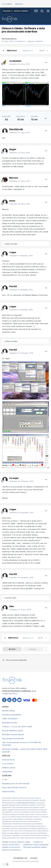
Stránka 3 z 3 (28, 51)
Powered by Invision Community (26, 861)
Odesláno (20, 64)
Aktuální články (8, 711)
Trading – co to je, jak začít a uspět (17, 726)
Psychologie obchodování (13, 738)
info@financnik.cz (10, 693)
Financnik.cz (11, 39)
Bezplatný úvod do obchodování (16, 783)
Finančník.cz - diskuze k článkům (29, 41)
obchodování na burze (26, 803)
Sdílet (12, 649)
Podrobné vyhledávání (12, 715)
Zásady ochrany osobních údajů (16, 842)
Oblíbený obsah (9, 768)
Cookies (34, 858)
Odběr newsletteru (10, 719)
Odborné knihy (8, 791)
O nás (5, 779)
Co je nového (8, 764)
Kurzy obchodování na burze (14, 787)
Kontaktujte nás (21, 858)
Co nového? (7, 4)
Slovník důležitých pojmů (13, 731)
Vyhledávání (7, 771)
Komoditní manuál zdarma (13, 734)
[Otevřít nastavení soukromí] (4, 864)
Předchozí (12, 51)
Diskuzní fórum (8, 760)
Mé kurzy (19, 4)
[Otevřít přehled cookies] (7, 864)
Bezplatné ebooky (10, 723)
